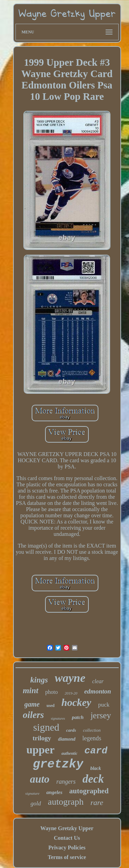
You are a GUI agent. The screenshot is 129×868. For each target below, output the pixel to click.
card (96, 751)
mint (30, 690)
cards (71, 730)
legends (92, 738)
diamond (67, 739)
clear (98, 681)
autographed (89, 791)
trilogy (42, 738)
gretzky (58, 764)
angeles (55, 792)
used (50, 706)
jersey (101, 715)
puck (104, 705)
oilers (33, 715)
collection (92, 730)
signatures (58, 718)
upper (41, 750)
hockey (77, 702)
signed (46, 727)
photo (52, 692)
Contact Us (67, 838)
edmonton (98, 691)
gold (36, 803)
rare (97, 802)
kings (39, 680)
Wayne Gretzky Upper (67, 828)
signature (32, 793)
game (32, 704)
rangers (66, 782)
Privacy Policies (67, 848)
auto (40, 779)
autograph (66, 802)
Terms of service (67, 857)
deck (93, 779)
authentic (69, 753)
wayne (70, 678)
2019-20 (71, 693)
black (95, 768)
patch (78, 717)
